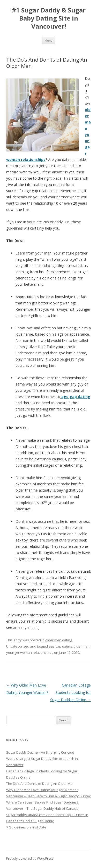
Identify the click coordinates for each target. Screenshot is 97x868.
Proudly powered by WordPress (30, 859)
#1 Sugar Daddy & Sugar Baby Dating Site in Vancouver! (49, 18)
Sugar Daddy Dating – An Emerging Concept (40, 752)
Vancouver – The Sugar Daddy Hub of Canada (42, 808)
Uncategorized (18, 646)
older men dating (59, 640)
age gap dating (60, 646)
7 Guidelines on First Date (26, 827)
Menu (48, 40)
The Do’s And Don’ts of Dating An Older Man (40, 784)
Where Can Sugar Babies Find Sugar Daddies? (42, 802)
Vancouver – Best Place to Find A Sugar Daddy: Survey (48, 796)
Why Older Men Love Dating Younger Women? (42, 790)
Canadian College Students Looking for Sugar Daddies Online (70, 692)
